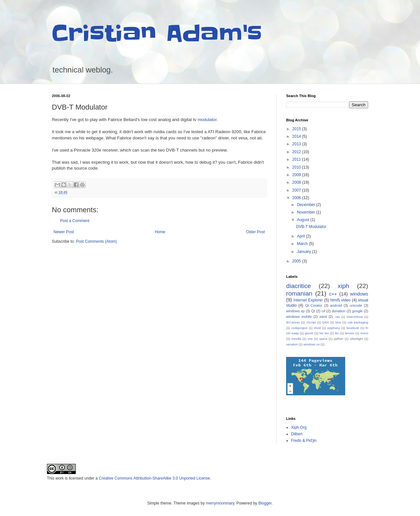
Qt (313, 311)
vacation (292, 344)
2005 (297, 261)
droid (317, 328)
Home (160, 232)
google (357, 311)
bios (338, 322)
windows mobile (299, 317)
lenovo (349, 333)
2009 (297, 175)
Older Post (255, 232)
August (304, 220)
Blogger (265, 503)
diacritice (299, 286)
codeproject (300, 328)
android (336, 305)
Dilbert (297, 434)
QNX (326, 322)
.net (337, 317)
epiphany (334, 328)
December (307, 205)
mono (364, 333)
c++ (333, 294)
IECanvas (293, 322)
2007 (297, 190)
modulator (207, 120)
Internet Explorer (308, 300)
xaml (323, 317)
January (304, 252)
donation (338, 311)
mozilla (296, 339)
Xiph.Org (299, 427)
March (303, 244)
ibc (337, 333)
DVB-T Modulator (311, 227)
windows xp (295, 311)
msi (310, 339)
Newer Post (64, 232)
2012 (297, 152)
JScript (311, 322)
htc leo (324, 333)
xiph (343, 286)
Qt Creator (314, 305)
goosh (309, 333)
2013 (297, 144)
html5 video (340, 300)
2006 (297, 198)
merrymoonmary (220, 503)
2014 (297, 136)
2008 (297, 182)
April (301, 236)
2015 (297, 129)
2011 (297, 159)
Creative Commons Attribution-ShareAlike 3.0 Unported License (154, 478)
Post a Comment (75, 221)
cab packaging (358, 322)
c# (323, 311)
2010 (297, 167)
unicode (356, 305)
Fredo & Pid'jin (304, 441)
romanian (299, 293)
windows (359, 294)
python (338, 339)
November (307, 212)
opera (323, 339)
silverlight (356, 339)
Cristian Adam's (157, 33)
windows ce (312, 344)
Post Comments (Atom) (96, 241)
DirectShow (355, 317)
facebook (353, 328)
